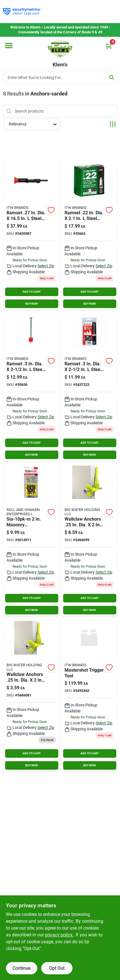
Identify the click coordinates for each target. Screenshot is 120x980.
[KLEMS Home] (60, 49)
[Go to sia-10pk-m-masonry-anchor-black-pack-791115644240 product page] (31, 540)
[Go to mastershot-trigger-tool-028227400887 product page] (89, 695)
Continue (21, 968)
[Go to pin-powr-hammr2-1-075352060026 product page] (31, 387)
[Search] (112, 77)
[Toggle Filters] (113, 124)
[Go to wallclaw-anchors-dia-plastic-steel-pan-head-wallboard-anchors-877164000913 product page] (31, 695)
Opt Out (57, 968)
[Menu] (9, 46)
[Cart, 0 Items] (109, 46)
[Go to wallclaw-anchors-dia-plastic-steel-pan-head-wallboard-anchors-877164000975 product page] (89, 540)
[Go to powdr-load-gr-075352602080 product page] (89, 236)
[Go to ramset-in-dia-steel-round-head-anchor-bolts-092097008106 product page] (89, 387)
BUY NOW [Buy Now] (32, 304)
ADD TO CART (32, 292)
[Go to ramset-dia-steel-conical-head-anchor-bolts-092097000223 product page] (31, 236)
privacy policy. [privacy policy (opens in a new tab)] (59, 935)
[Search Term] (60, 78)
